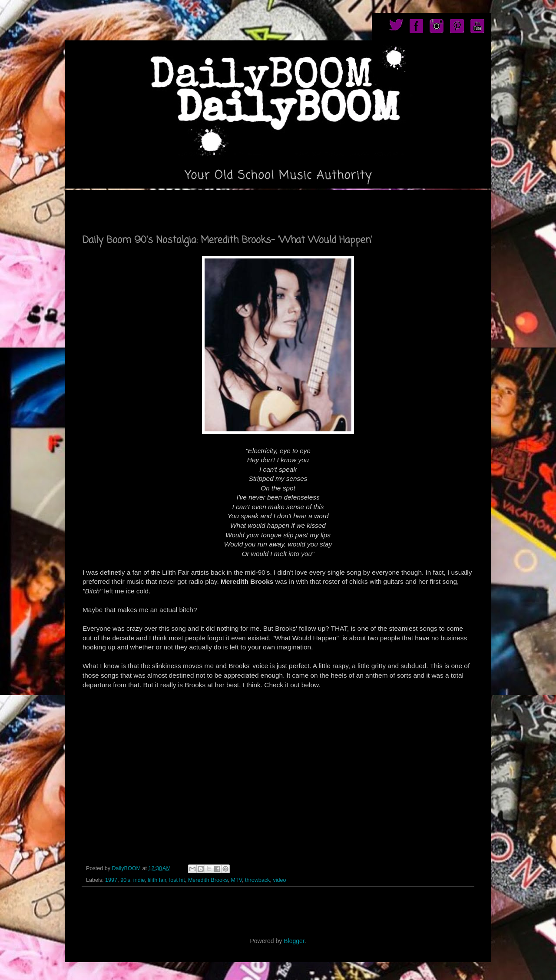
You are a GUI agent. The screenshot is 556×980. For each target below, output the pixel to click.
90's (125, 880)
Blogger (294, 941)
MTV (237, 880)
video (279, 880)
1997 (111, 880)
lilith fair (157, 880)
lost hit (177, 880)
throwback (257, 880)
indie (139, 880)
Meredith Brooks (208, 880)
